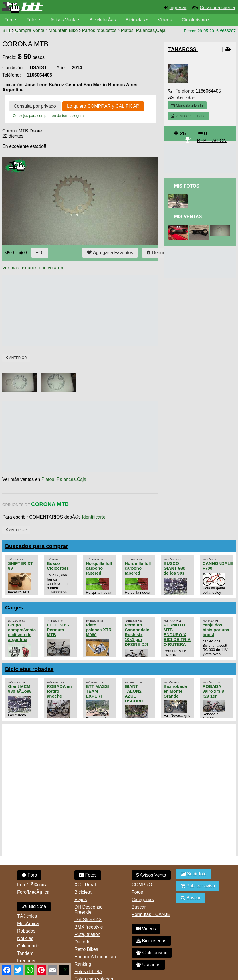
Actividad (186, 98)
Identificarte (94, 517)
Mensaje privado (187, 106)
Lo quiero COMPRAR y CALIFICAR (103, 106)
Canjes (14, 608)
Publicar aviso (198, 886)
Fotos (32, 20)
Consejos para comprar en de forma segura (48, 116)
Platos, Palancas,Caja (143, 30)
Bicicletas (137, 20)
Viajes (81, 900)
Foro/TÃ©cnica (32, 885)
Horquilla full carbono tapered (99, 568)
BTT (7, 30)
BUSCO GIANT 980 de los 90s (174, 568)
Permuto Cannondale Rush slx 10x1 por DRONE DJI (137, 635)
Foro (9, 20)
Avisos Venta (64, 20)
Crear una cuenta (217, 8)
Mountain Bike (63, 30)
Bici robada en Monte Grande (175, 691)
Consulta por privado (35, 106)
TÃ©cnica (27, 916)
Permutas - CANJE (151, 914)
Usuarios (148, 965)
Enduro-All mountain (95, 957)
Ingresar (178, 8)
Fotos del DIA (88, 972)
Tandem (25, 953)
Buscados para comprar (37, 546)
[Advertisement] (106, 311)
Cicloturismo (195, 20)
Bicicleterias (151, 941)
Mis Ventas (188, 217)
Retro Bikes (86, 949)
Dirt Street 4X (88, 920)
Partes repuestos (99, 30)
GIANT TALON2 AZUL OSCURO (134, 694)
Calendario (28, 946)
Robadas (26, 931)
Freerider (26, 961)
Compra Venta (30, 30)
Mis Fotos (187, 186)
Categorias (143, 900)
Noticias (25, 938)
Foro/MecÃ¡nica (33, 892)
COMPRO (142, 885)
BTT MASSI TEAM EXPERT (97, 691)
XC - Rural (85, 885)
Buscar (139, 907)
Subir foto (194, 874)
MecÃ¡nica (28, 924)
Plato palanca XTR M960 (99, 630)
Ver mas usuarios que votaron (33, 268)
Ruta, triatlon (87, 934)
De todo (82, 942)
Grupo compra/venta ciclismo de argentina (22, 632)
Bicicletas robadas (29, 669)
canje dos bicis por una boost (216, 630)
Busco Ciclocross (58, 566)
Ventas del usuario (188, 116)
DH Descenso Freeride (89, 910)
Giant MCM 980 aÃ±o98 (20, 689)
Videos (165, 20)
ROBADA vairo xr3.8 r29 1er (213, 691)
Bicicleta (34, 906)
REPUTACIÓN (212, 141)
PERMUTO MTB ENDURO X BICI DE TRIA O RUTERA (177, 635)
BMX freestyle (89, 927)
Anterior (16, 358)
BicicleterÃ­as (103, 20)
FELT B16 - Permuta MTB (58, 630)
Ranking (83, 964)
